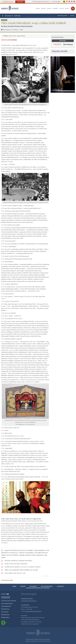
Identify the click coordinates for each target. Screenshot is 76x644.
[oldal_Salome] (63, 75)
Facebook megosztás (7, 580)
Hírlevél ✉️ (5, 594)
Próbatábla (5, 618)
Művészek (33, 586)
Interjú (43, 8)
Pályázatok (5, 609)
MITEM (67, 8)
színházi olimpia (21, 36)
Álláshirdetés (6, 606)
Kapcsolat (5, 612)
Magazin (20, 2)
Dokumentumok (7, 604)
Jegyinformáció (47, 586)
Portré (49, 8)
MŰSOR (38, 8)
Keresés (63, 41)
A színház (60, 586)
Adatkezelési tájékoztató (6, 598)
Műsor (23, 586)
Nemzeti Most (8, 2)
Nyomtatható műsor (9, 601)
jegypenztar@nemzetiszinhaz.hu (33, 611)
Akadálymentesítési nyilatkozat (38, 588)
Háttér (62, 8)
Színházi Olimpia (62, 16)
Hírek (14, 586)
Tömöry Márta (12, 36)
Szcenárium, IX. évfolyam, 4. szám (13, 30)
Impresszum (5, 615)
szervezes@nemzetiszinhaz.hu (29, 601)
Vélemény (55, 8)
